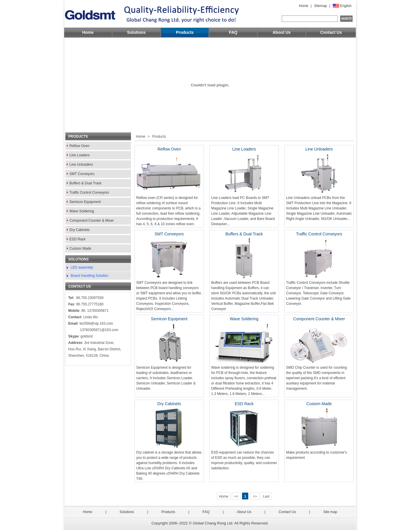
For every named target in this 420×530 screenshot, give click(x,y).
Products (185, 32)
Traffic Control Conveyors (89, 193)
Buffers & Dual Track (85, 183)
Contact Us (331, 32)
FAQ (233, 32)
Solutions (136, 32)
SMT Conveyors (82, 174)
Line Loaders (79, 155)
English (346, 6)
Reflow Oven (79, 146)
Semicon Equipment (85, 202)
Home (304, 6)
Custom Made (80, 249)
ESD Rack (77, 239)
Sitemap (321, 6)
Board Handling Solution (89, 276)
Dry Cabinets (79, 230)
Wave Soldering (82, 211)
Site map (330, 512)
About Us (281, 32)
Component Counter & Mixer (92, 221)
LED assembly (82, 267)
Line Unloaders (81, 165)
